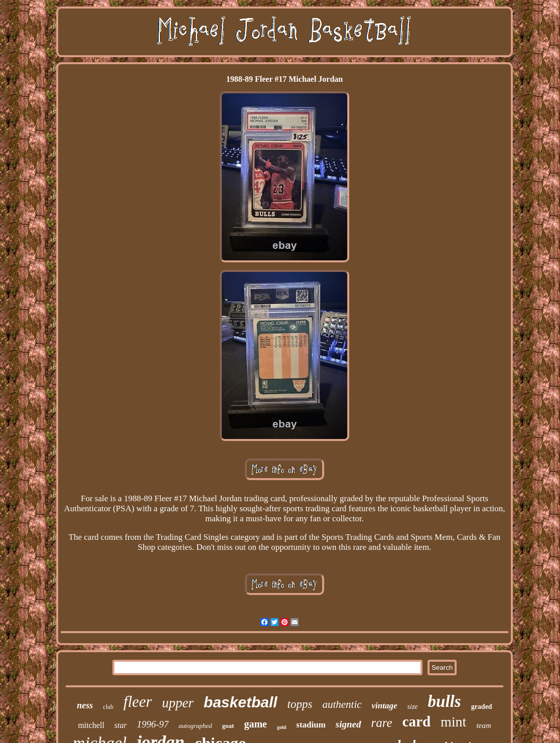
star (121, 725)
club (108, 707)
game (255, 724)
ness (85, 705)
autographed (195, 726)
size (413, 707)
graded (482, 707)
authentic (342, 704)
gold (282, 727)
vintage (385, 706)
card (416, 721)
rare (382, 723)
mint (453, 722)
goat (228, 726)
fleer (138, 702)
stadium (311, 725)
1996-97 (153, 724)
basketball (241, 702)
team (483, 725)
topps (300, 704)
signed (348, 724)
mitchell (91, 725)
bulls (445, 701)
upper (178, 703)
